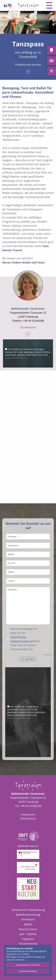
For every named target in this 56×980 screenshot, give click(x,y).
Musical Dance (28, 929)
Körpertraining (28, 944)
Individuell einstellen (28, 971)
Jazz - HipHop (28, 934)
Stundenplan (28, 327)
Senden (29, 659)
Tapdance (28, 939)
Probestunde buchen (28, 65)
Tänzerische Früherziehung (28, 910)
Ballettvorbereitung (28, 915)
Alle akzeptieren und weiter (28, 965)
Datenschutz (28, 818)
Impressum (28, 814)
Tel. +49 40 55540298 (28, 806)
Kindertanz (28, 919)
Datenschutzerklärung (16, 358)
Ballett (28, 924)
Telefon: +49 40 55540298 (28, 321)
